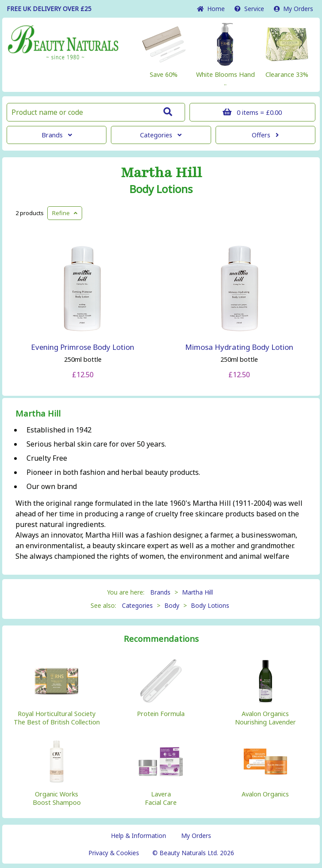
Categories (161, 135)
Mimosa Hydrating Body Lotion (239, 347)
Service (249, 9)
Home (211, 9)
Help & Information (138, 836)
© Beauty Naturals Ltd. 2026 (193, 853)
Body (172, 605)
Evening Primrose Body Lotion (83, 347)
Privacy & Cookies (114, 853)
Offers (265, 135)
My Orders (294, 9)
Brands (57, 135)
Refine (65, 213)
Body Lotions (161, 189)
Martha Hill (161, 173)
